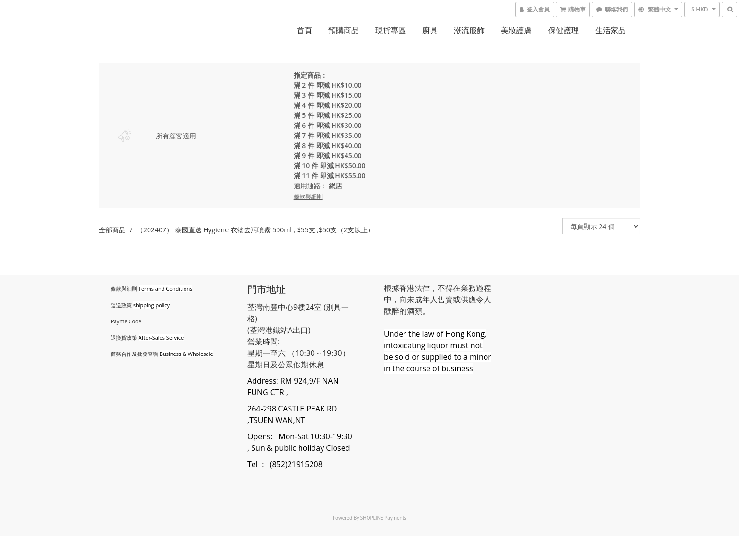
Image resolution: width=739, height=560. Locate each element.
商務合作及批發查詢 (134, 354)
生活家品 (611, 30)
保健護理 (564, 30)
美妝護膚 (516, 30)
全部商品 (112, 230)
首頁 (304, 30)
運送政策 (121, 305)
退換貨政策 (124, 337)
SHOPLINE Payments (383, 518)
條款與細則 (124, 289)
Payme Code (126, 321)
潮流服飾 (469, 30)
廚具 (430, 30)
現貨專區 (391, 30)
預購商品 (344, 30)
